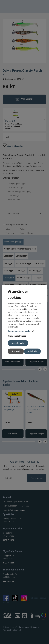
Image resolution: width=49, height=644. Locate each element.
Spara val (16, 351)
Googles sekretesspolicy (20, 331)
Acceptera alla (18, 343)
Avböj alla (32, 351)
